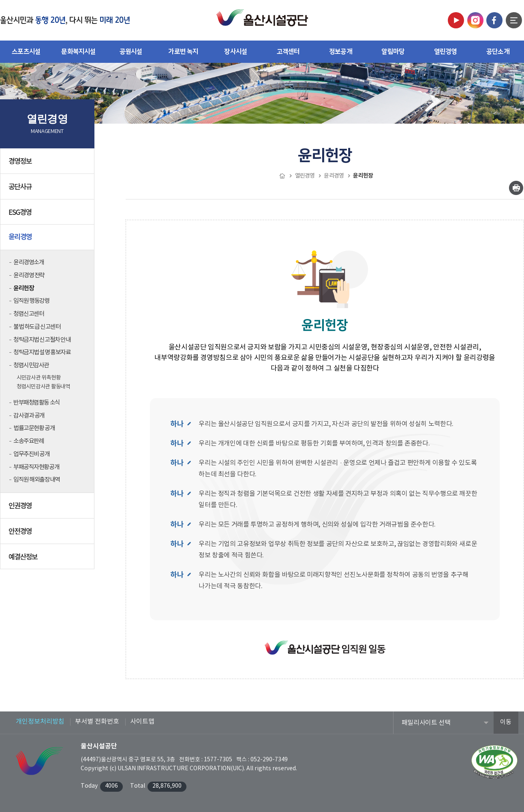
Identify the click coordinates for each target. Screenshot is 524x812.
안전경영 (48, 534)
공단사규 (48, 189)
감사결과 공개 (29, 416)
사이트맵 (142, 722)
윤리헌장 (24, 288)
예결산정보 (48, 559)
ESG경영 (48, 215)
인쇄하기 (516, 188)
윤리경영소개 (29, 262)
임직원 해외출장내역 (37, 480)
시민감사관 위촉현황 (38, 378)
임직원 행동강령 (32, 301)
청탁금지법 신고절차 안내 (42, 340)
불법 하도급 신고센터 (37, 327)
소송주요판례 (29, 441)
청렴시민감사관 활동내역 (43, 387)
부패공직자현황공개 (36, 467)
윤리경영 (48, 240)
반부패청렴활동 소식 (37, 403)
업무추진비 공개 (32, 454)
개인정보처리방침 (40, 722)
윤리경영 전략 (29, 275)
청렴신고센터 (29, 314)
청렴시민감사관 (31, 365)
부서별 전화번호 (97, 722)
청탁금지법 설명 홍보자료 (42, 352)
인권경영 (48, 508)
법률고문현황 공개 (34, 428)
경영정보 (48, 164)
